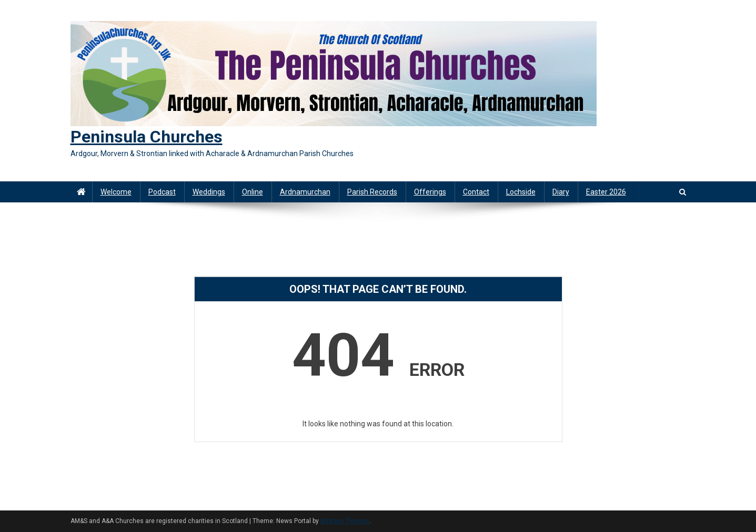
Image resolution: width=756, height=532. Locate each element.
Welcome (116, 192)
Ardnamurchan (305, 192)
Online (253, 192)
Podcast (162, 192)
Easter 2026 (606, 192)
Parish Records (372, 192)
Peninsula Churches (147, 137)
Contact (476, 192)
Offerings (430, 192)
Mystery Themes (345, 521)
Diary (561, 192)
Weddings (209, 192)
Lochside (521, 192)
